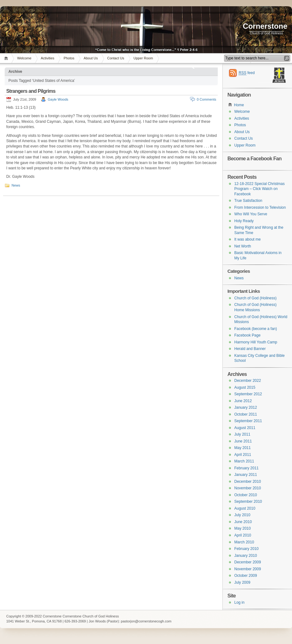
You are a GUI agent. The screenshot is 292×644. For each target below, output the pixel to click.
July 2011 (242, 434)
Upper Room (143, 58)
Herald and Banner (250, 349)
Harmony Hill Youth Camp (256, 342)
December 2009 (248, 562)
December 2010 (248, 482)
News (16, 185)
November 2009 (248, 569)
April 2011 (243, 455)
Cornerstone (265, 26)
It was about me (248, 239)
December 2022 (248, 381)
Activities (48, 58)
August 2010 (245, 508)
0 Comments (207, 99)
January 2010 (246, 556)
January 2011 (246, 475)
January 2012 (246, 407)
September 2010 (248, 502)
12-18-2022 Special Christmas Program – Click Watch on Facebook (259, 189)
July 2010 (242, 515)
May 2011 (243, 448)
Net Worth (243, 246)
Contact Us (116, 58)
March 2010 (244, 542)
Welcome (24, 58)
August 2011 (245, 428)
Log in (239, 602)
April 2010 (243, 535)
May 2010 (243, 528)
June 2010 (243, 522)
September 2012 (248, 394)
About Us (91, 58)
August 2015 (245, 387)
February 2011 (246, 468)
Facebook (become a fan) (256, 329)
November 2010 (248, 488)
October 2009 (246, 576)
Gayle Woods (58, 99)
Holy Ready (244, 221)
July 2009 (242, 582)
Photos (69, 58)
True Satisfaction (248, 201)
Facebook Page (247, 335)
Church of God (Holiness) (255, 298)
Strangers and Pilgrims (31, 91)
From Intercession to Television (260, 207)
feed (247, 73)
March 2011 (244, 461)
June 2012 (243, 401)
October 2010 (246, 495)
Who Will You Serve (251, 214)
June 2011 (243, 441)
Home (7, 58)
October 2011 (246, 414)
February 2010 (246, 549)
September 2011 (248, 421)
